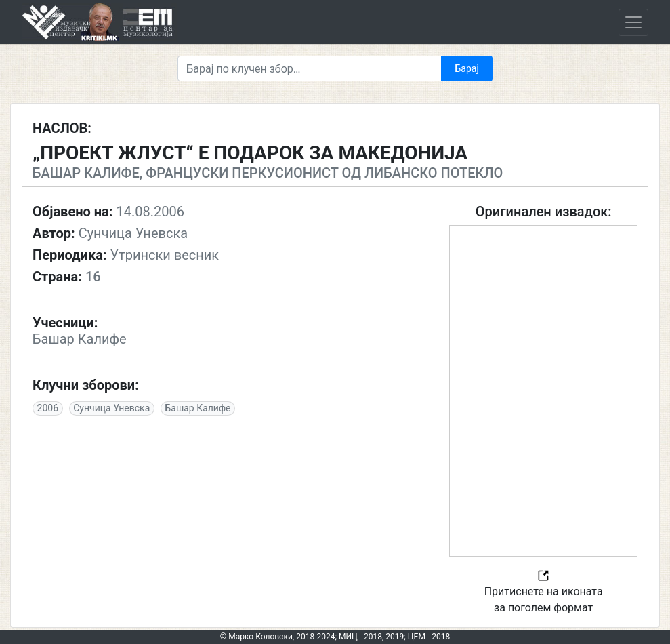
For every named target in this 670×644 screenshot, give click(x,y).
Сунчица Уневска (111, 408)
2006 (48, 408)
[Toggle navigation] (633, 22)
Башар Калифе (197, 408)
